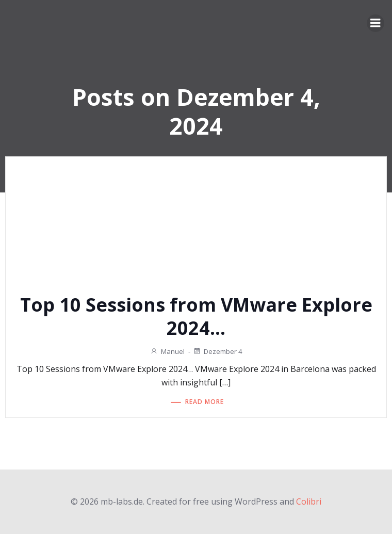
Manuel (167, 351)
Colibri (309, 501)
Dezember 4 (217, 351)
